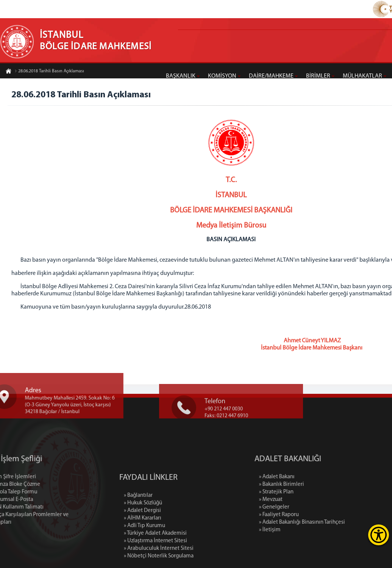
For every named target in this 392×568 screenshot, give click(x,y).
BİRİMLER (318, 76)
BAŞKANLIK (181, 76)
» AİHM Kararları (143, 549)
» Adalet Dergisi (142, 542)
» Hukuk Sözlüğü (143, 534)
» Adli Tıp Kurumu (144, 557)
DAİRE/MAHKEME (271, 76)
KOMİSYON (222, 76)
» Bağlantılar (138, 527)
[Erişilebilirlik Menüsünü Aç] (379, 535)
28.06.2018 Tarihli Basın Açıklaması (49, 72)
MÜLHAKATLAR (362, 76)
